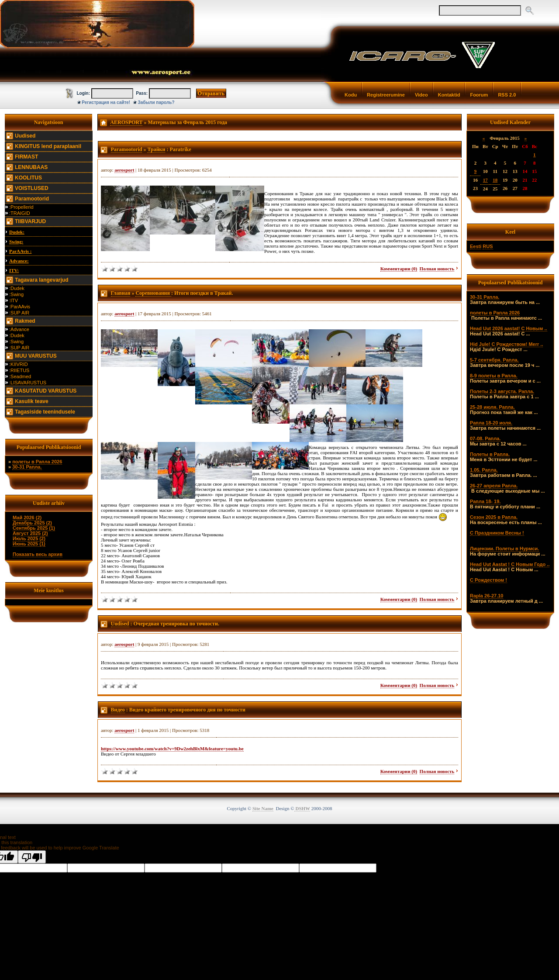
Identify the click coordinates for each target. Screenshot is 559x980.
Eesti (476, 246)
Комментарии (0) (399, 269)
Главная (121, 293)
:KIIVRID (19, 364)
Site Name (263, 808)
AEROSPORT (126, 122)
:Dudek (17, 288)
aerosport (124, 170)
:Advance (19, 329)
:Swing (16, 294)
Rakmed (25, 321)
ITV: (14, 270)
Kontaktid (449, 95)
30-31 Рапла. (27, 467)
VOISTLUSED (32, 188)
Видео (118, 710)
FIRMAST (26, 157)
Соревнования (153, 293)
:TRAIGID (20, 213)
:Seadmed (20, 376)
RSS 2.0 (507, 95)
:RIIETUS (19, 370)
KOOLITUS (28, 178)
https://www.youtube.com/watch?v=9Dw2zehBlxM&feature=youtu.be (172, 749)
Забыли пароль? (156, 102)
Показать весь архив (38, 554)
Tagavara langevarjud (42, 280)
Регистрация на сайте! (106, 102)
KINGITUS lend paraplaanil (48, 146)
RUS (488, 246)
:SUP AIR (19, 313)
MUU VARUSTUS (36, 356)
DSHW (302, 808)
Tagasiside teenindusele (45, 412)
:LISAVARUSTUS (28, 383)
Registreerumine (386, 95)
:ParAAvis (20, 307)
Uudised (25, 136)
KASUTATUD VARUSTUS (46, 391)
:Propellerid (21, 207)
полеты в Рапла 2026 (37, 462)
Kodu (351, 95)
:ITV (14, 300)
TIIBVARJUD (30, 221)
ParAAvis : (20, 251)
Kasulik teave (32, 401)
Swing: (16, 242)
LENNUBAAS (31, 167)
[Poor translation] (32, 857)
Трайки (156, 149)
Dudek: (17, 232)
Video (421, 95)
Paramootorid (32, 199)
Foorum (479, 95)
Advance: (19, 261)
